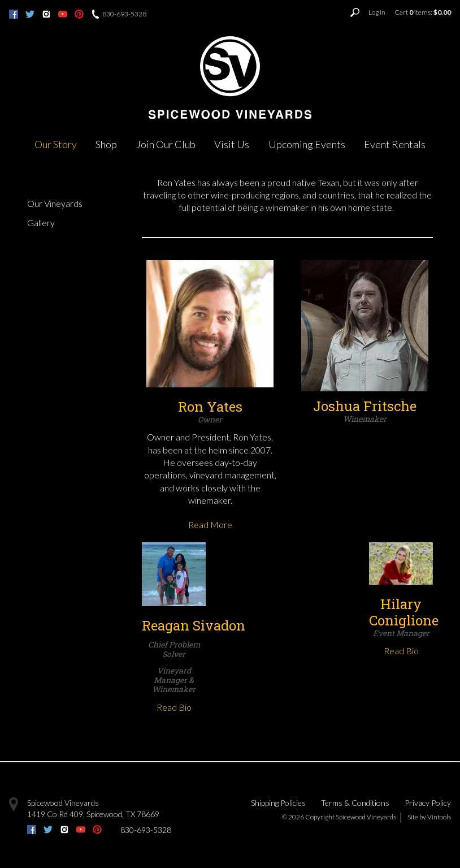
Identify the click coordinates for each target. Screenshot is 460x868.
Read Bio (174, 707)
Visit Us (232, 144)
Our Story (56, 144)
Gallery (41, 223)
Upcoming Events (307, 144)
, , (93, 814)
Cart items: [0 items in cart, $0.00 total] (423, 12)
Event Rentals (395, 144)
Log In (377, 12)
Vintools (439, 817)
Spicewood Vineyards (63, 803)
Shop (106, 144)
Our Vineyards (55, 203)
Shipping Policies (278, 803)
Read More (210, 524)
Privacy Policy (428, 803)
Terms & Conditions (355, 803)
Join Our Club (166, 144)
